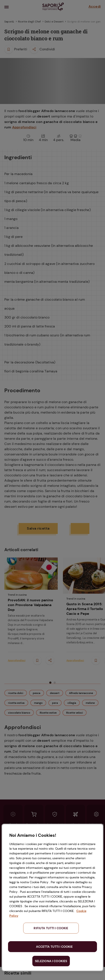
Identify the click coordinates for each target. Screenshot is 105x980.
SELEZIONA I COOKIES (51, 961)
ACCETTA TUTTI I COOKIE (54, 947)
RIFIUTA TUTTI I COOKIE (51, 928)
